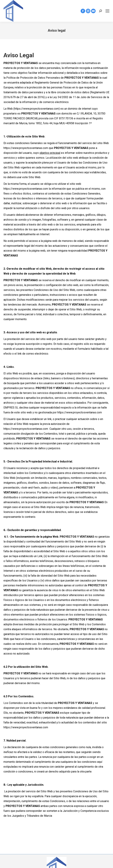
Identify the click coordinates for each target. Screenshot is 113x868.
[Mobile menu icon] (107, 11)
